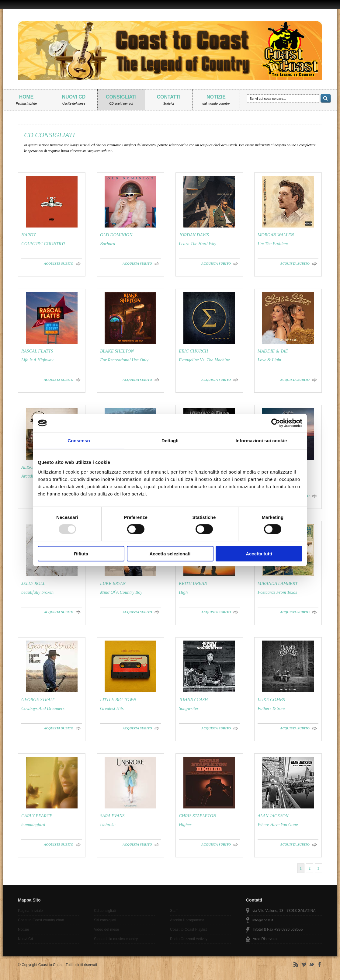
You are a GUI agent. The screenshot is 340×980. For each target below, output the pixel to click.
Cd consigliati (105, 911)
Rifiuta (81, 553)
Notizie (24, 930)
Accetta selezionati (170, 553)
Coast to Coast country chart (41, 920)
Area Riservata (265, 939)
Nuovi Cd (25, 939)
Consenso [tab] (79, 441)
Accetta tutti (259, 553)
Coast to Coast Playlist (188, 930)
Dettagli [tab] (170, 441)
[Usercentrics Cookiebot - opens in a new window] (276, 423)
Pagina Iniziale (30, 911)
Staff (174, 911)
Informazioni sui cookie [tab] (261, 441)
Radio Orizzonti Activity (189, 939)
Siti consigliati (105, 920)
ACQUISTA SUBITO (59, 263)
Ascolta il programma (187, 920)
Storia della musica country (116, 939)
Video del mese (107, 930)
